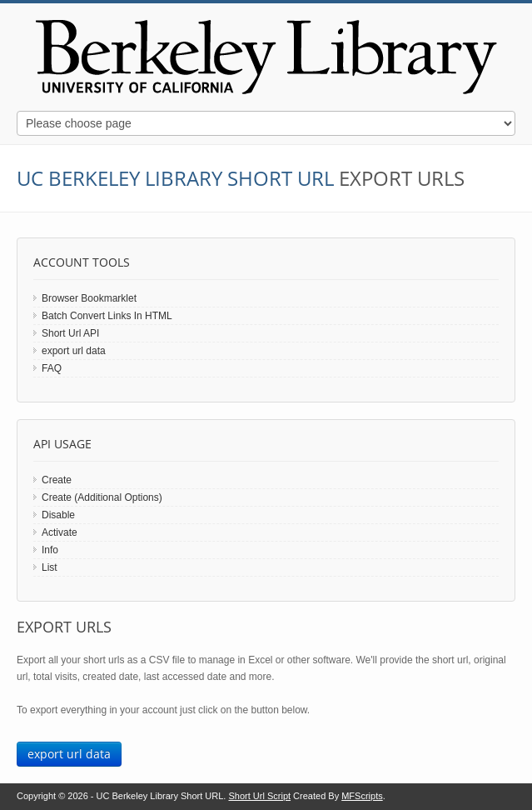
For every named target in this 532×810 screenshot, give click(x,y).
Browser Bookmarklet (89, 298)
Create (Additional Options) (102, 497)
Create (57, 480)
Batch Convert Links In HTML (107, 316)
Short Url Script (259, 796)
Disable (58, 515)
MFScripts (362, 796)
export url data (74, 351)
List (50, 567)
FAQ (52, 368)
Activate (60, 532)
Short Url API (70, 333)
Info (50, 550)
